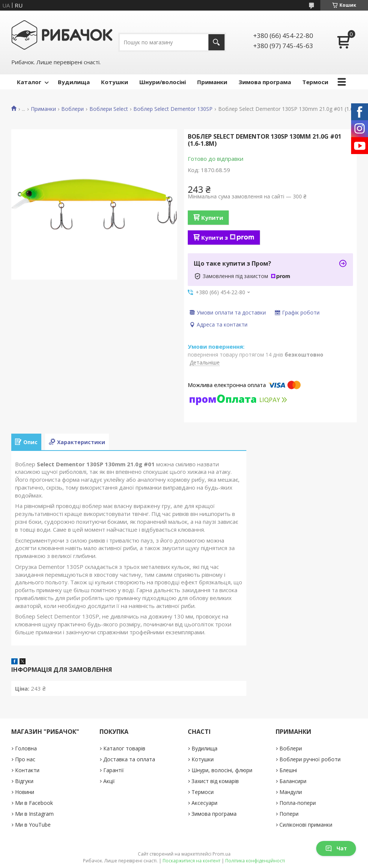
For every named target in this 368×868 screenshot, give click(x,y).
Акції (109, 781)
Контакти (27, 770)
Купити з (228, 237)
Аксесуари (204, 803)
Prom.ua (222, 854)
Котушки (115, 82)
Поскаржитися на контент (192, 861)
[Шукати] (216, 42)
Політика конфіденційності (255, 861)
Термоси (315, 82)
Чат (336, 848)
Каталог (29, 82)
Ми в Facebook (34, 803)
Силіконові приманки (306, 825)
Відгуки (24, 781)
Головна (26, 748)
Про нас (25, 759)
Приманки (212, 82)
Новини (25, 792)
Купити (212, 218)
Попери (289, 814)
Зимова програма (265, 82)
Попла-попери (298, 803)
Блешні (288, 770)
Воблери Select (109, 109)
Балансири (293, 781)
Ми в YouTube (33, 825)
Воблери (72, 109)
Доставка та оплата (129, 759)
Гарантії (114, 770)
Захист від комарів (215, 781)
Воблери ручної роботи (310, 759)
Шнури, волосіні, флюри (222, 770)
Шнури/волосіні (163, 82)
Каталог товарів (124, 748)
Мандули (291, 792)
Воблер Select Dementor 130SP (173, 109)
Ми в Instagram (34, 814)
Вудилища (74, 82)
